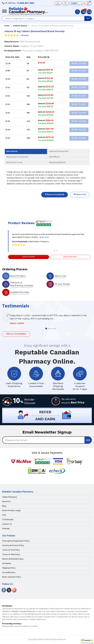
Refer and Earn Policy (12, 577)
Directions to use (14, 162)
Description (12, 151)
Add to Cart (79, 64)
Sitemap (6, 529)
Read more (44, 237)
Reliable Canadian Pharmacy (24, 612)
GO (88, 18)
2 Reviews (25, 35)
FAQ (4, 515)
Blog (4, 506)
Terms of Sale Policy (11, 555)
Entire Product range (11, 511)
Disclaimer (7, 564)
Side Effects (54, 157)
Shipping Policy (9, 568)
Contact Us (7, 524)
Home (7, 26)
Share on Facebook (55, 195)
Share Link (80, 195)
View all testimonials (16, 334)
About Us (6, 502)
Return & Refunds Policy (13, 559)
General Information (59, 151)
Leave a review (29, 257)
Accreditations (9, 573)
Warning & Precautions (17, 157)
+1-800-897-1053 (26, 3)
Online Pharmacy (10, 497)
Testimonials (8, 520)
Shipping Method (57, 162)
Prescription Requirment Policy (16, 541)
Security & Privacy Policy (13, 546)
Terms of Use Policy (11, 550)
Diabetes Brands (20, 26)
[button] (87, 641)
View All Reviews (70, 257)
